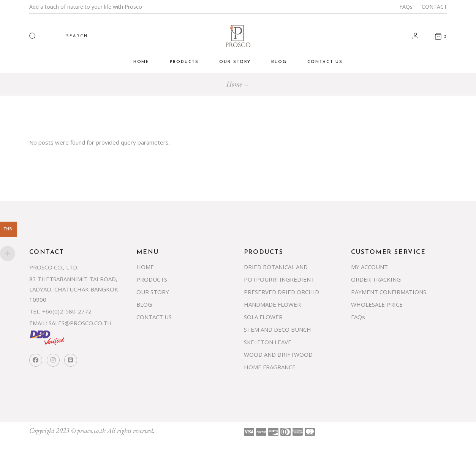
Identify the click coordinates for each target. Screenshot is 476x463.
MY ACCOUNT (369, 267)
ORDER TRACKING (376, 279)
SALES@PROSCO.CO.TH (80, 323)
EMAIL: (38, 323)
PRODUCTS (152, 279)
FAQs (406, 7)
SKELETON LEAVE (268, 342)
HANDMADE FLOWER (272, 304)
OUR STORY (153, 292)
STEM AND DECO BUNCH (278, 329)
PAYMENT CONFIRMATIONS (389, 292)
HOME (145, 267)
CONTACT (434, 7)
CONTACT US (154, 317)
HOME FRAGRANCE (270, 367)
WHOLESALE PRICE (377, 304)
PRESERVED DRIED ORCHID (281, 292)
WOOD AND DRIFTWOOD (278, 354)
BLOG (144, 304)
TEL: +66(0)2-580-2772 (60, 311)
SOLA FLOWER (263, 317)
